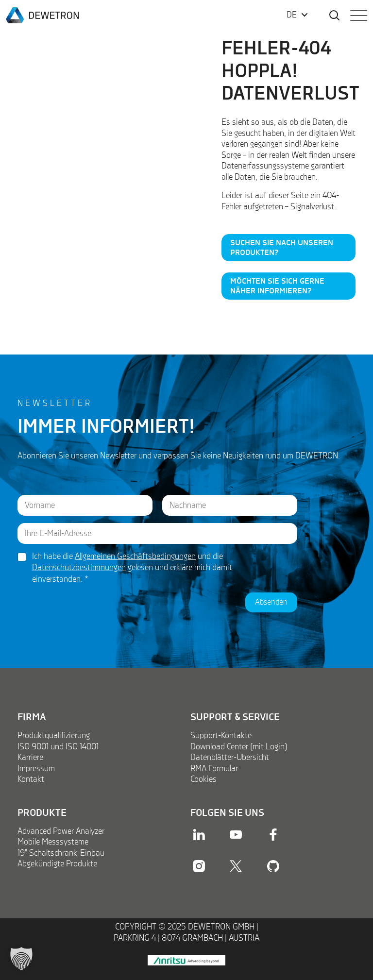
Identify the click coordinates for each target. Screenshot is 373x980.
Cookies (203, 779)
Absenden (271, 602)
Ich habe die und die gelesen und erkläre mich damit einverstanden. (132, 568)
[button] (21, 959)
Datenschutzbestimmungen (79, 568)
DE (292, 15)
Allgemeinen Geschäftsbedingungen (135, 557)
